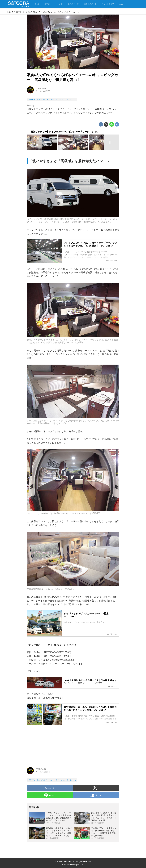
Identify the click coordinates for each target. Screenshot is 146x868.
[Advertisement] (73, 745)
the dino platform (76, 865)
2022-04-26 (41, 88)
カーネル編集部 (43, 91)
